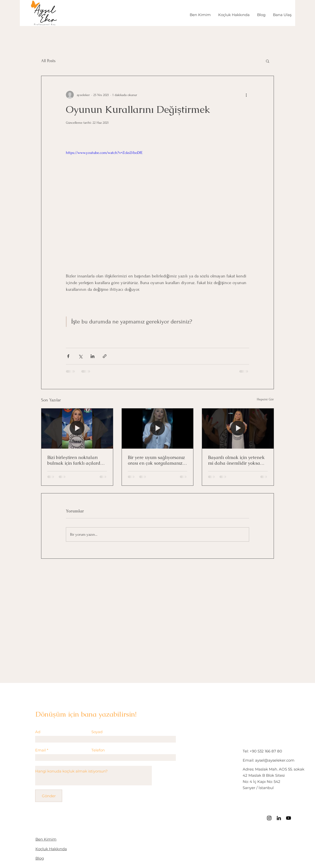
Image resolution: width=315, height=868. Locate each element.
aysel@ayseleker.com (275, 760)
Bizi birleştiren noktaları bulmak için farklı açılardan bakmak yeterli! (77, 460)
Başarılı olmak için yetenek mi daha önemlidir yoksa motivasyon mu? (236, 460)
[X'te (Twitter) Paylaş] (80, 356)
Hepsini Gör (265, 399)
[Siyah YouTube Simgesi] (289, 818)
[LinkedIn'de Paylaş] (92, 356)
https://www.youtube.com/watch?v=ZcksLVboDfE (104, 153)
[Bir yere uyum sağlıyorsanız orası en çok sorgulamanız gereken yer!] (158, 429)
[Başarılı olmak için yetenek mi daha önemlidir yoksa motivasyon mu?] (238, 429)
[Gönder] (49, 796)
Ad (38, 732)
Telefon (98, 750)
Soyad (97, 732)
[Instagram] (269, 818)
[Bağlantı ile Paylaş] (105, 356)
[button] (268, 61)
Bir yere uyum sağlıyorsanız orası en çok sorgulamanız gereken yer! (156, 460)
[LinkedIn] (279, 818)
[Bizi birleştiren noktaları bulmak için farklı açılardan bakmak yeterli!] (77, 429)
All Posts (48, 61)
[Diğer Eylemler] (246, 95)
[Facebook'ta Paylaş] (68, 356)
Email (40, 750)
